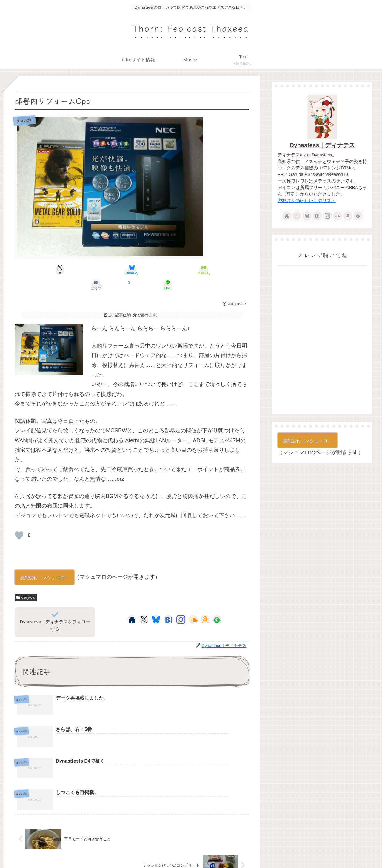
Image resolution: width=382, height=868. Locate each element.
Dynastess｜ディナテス (322, 145)
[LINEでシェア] (211, 270)
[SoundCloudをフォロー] (193, 605)
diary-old (26, 583)
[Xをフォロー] (144, 605)
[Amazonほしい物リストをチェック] (205, 605)
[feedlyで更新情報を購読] (217, 605)
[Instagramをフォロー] (181, 605)
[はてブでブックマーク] (171, 270)
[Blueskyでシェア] (93, 270)
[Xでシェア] (53, 270)
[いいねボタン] (19, 520)
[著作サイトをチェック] (132, 605)
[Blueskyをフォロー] (156, 605)
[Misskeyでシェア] (132, 270)
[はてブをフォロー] (169, 605)
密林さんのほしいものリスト (307, 201)
